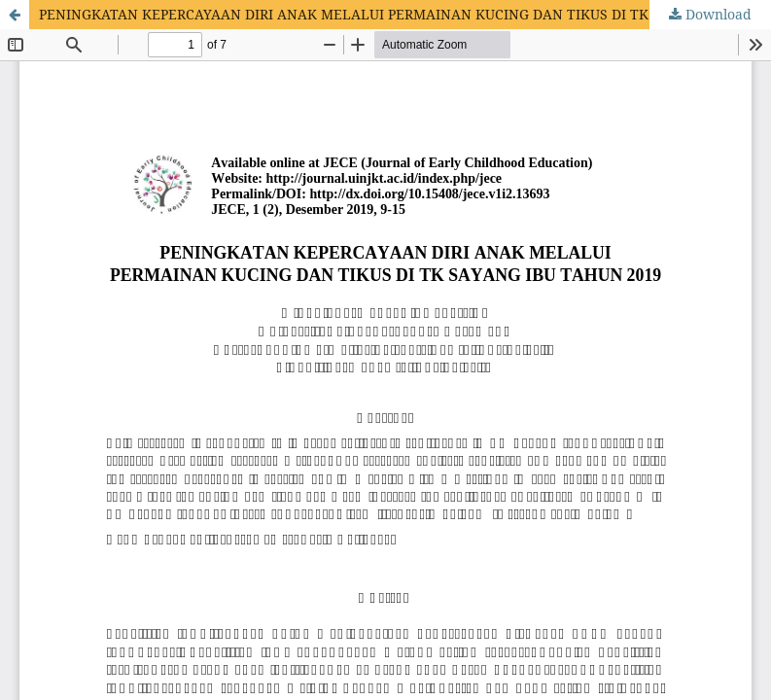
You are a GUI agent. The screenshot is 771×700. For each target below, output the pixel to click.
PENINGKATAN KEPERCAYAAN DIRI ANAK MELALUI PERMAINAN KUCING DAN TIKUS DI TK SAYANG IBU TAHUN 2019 (405, 14)
